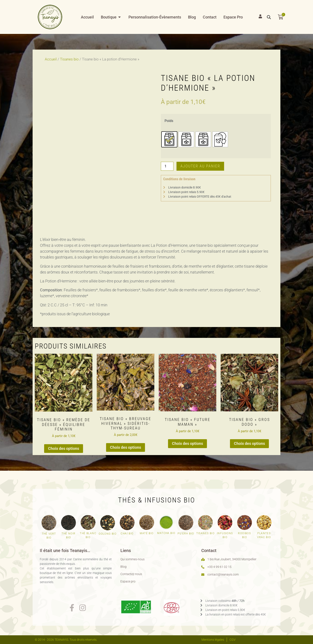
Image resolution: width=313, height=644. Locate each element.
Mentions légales (213, 640)
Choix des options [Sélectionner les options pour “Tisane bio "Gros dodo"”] (249, 443)
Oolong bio (108, 534)
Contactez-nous (131, 574)
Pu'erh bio (186, 534)
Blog (123, 567)
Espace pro (128, 581)
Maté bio (147, 533)
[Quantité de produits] (167, 166)
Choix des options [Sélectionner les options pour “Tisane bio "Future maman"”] (187, 443)
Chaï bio (127, 534)
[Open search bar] (269, 17)
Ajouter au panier (200, 166)
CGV (233, 640)
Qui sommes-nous (132, 559)
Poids (169, 121)
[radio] (169, 139)
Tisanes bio (69, 59)
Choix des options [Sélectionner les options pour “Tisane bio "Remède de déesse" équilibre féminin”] (64, 448)
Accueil (51, 59)
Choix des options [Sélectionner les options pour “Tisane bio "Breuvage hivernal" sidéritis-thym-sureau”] (126, 447)
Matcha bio (166, 533)
